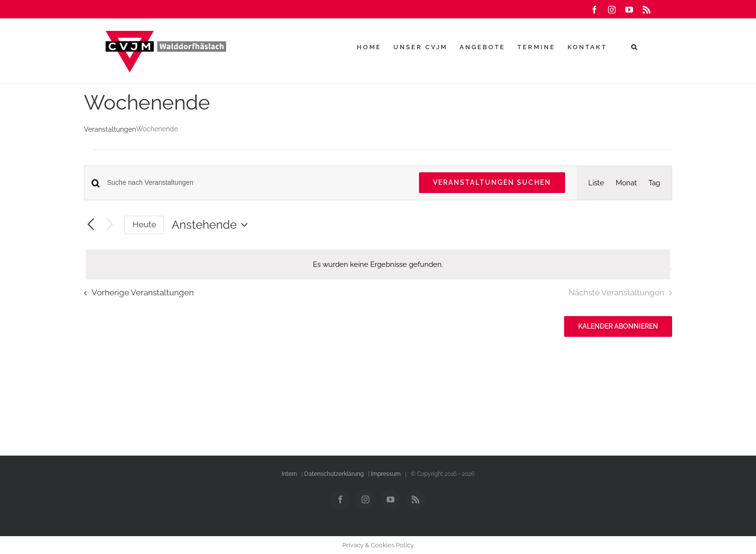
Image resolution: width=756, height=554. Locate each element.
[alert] (378, 264)
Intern (289, 474)
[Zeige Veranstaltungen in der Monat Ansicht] (626, 183)
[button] (635, 47)
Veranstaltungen (110, 129)
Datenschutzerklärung (334, 474)
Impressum (386, 474)
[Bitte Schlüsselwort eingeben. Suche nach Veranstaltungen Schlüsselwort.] (257, 183)
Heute (144, 224)
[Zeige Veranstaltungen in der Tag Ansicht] (654, 183)
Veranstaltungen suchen (492, 182)
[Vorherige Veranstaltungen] (91, 225)
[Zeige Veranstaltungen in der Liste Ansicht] (596, 183)
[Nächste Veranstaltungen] (110, 225)
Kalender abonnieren (618, 326)
